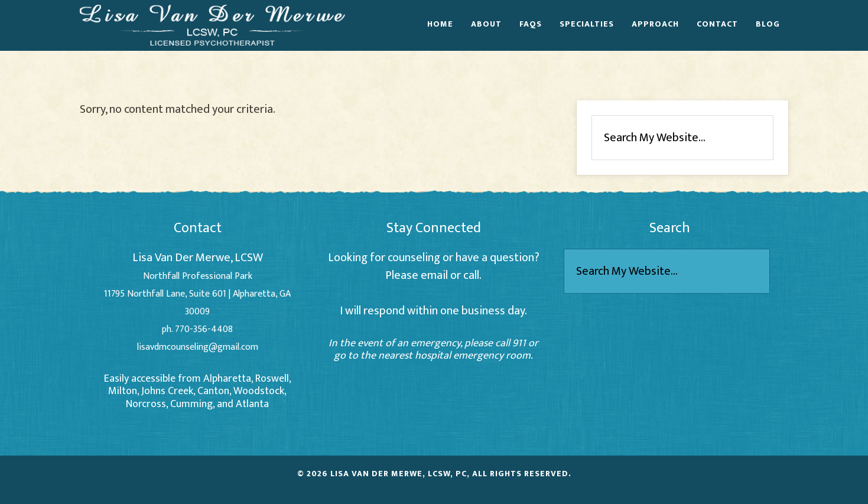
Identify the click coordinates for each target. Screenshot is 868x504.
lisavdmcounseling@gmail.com (198, 347)
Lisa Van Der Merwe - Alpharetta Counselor (213, 25)
